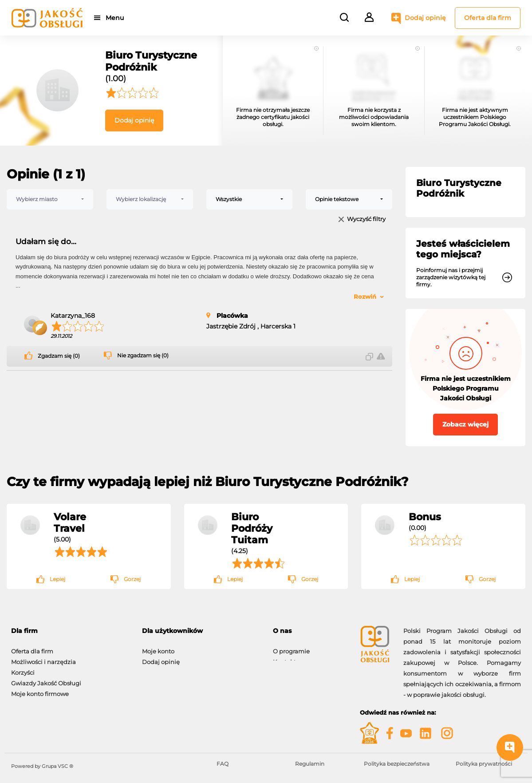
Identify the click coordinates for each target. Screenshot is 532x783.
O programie (291, 647)
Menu (116, 18)
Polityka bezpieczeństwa (397, 764)
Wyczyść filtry (366, 219)
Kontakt (284, 657)
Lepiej (57, 579)
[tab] (310, 631)
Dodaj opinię (425, 18)
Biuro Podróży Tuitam (252, 528)
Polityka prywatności (484, 764)
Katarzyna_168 (73, 316)
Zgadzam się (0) (59, 356)
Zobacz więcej (465, 424)
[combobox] (50, 199)
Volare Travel (70, 522)
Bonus (425, 517)
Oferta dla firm (488, 18)
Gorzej (132, 579)
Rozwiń (365, 297)
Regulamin (310, 764)
